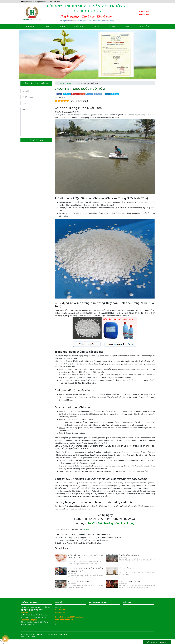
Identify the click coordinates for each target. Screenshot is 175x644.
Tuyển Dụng (79, 26)
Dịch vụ (46, 26)
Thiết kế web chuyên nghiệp (46, 637)
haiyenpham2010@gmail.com (33, 2)
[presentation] (22, 55)
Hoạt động (145, 26)
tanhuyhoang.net (67, 619)
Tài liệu (62, 26)
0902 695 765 (54, 2)
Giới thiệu (30, 26)
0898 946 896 (60, 610)
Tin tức (97, 26)
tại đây (86, 529)
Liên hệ (128, 26)
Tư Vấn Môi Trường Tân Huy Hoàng (111, 523)
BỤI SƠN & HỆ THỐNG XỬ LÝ (78, 582)
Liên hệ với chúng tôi (157, 642)
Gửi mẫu (112, 26)
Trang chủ (60, 83)
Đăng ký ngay (36, 140)
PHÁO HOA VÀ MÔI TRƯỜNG (130, 582)
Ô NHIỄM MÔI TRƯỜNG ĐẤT (129, 555)
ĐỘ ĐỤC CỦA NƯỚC (127, 568)
